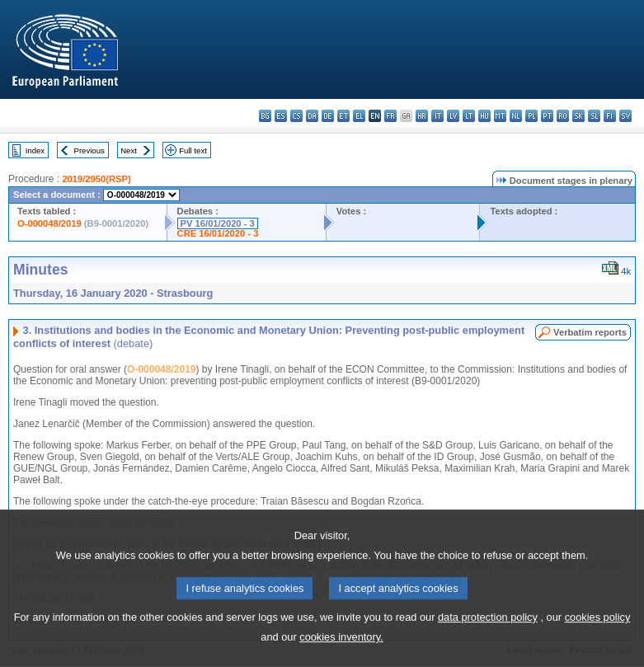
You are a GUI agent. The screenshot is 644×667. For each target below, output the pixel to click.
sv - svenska (625, 116)
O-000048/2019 (49, 223)
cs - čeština (296, 116)
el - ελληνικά (359, 116)
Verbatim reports (590, 332)
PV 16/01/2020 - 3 (218, 223)
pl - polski (531, 116)
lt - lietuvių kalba (469, 116)
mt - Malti (500, 116)
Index (35, 150)
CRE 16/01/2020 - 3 (218, 233)
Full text (193, 150)
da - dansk (312, 116)
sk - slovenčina (578, 116)
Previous (89, 150)
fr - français (390, 116)
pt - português (547, 116)
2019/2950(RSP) (96, 179)
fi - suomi (610, 116)
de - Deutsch (328, 116)
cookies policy (598, 638)
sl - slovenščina (594, 116)
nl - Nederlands (516, 116)
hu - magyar (484, 116)
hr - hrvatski (422, 116)
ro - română (563, 116)
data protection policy (488, 638)
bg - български (265, 116)
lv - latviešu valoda (453, 116)
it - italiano (437, 116)
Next (129, 150)
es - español (281, 116)
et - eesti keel (343, 116)
